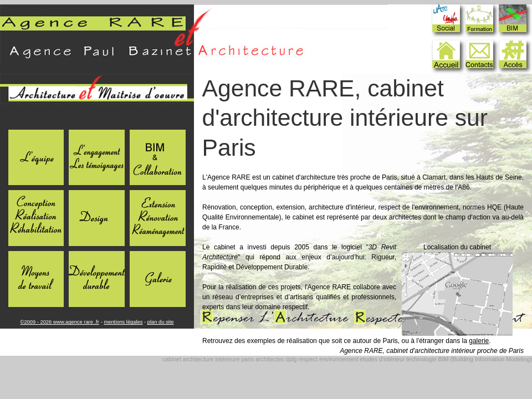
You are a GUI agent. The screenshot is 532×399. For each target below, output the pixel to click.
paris (247, 359)
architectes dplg (276, 359)
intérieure (227, 359)
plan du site (161, 322)
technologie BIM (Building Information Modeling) (469, 359)
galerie (479, 341)
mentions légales (123, 322)
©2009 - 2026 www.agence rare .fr (60, 322)
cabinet (172, 359)
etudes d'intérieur (382, 359)
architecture (198, 359)
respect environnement (328, 359)
